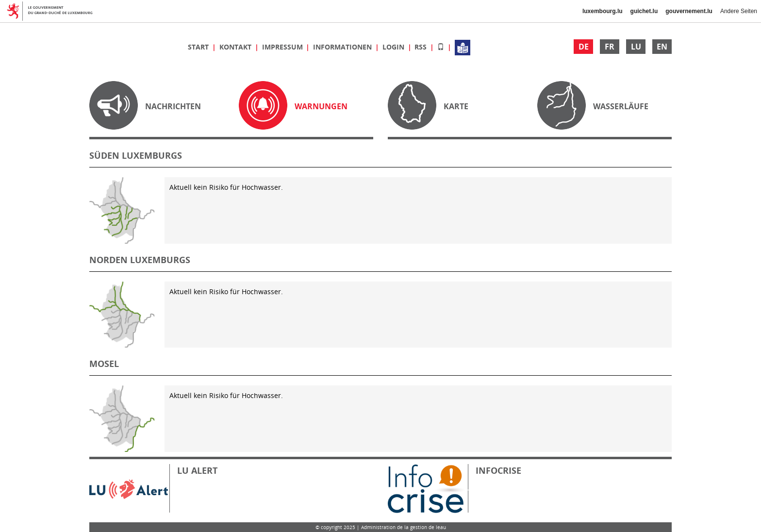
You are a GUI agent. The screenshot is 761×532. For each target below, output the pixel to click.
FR (610, 47)
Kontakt (236, 47)
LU (636, 47)
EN (662, 47)
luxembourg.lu (603, 11)
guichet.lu (644, 11)
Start (199, 47)
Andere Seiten (739, 11)
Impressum (283, 47)
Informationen (343, 47)
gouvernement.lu (689, 11)
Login (394, 47)
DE (584, 47)
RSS (422, 47)
